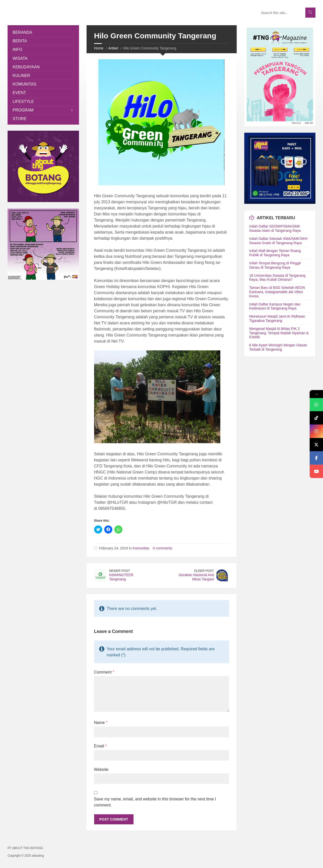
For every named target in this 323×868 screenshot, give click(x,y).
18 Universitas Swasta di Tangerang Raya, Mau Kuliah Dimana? (277, 278)
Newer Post (120, 571)
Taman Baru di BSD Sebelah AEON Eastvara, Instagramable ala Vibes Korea (277, 292)
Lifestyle (23, 102)
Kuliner (21, 76)
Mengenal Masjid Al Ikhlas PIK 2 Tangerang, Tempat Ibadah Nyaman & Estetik (279, 333)
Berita (20, 41)
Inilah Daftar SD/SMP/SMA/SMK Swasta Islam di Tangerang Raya (275, 228)
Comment (104, 672)
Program (23, 110)
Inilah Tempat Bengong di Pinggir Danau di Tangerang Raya (275, 265)
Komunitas (141, 548)
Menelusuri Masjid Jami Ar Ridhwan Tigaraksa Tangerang (277, 318)
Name (101, 723)
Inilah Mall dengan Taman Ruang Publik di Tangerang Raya (275, 253)
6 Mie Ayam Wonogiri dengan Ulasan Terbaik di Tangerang (278, 347)
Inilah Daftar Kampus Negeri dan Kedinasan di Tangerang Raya (275, 306)
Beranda (22, 32)
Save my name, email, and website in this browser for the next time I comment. (155, 802)
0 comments (163, 548)
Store (20, 119)
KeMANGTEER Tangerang (121, 577)
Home (99, 48)
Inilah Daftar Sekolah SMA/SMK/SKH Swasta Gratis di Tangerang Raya (278, 241)
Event (19, 93)
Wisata (20, 58)
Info (17, 50)
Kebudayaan (26, 67)
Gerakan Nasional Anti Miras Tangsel (196, 577)
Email (101, 746)
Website (101, 769)
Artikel (113, 48)
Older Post (204, 571)
